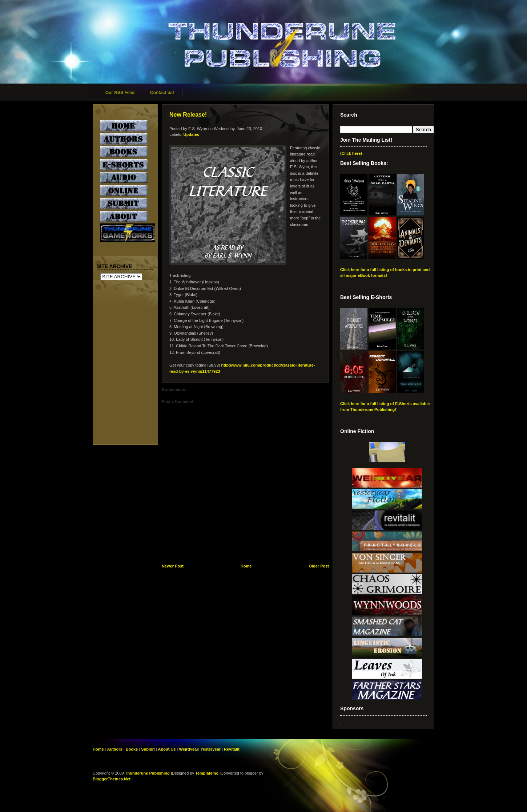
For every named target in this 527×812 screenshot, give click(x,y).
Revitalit (232, 749)
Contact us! (162, 93)
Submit (148, 749)
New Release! (188, 115)
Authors (115, 749)
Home (246, 566)
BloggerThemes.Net (112, 779)
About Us (167, 749)
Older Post (319, 566)
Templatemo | (208, 773)
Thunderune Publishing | (148, 773)
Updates (191, 134)
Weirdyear (188, 749)
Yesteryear (210, 749)
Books (132, 749)
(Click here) (351, 153)
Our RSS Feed (120, 93)
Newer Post (173, 566)
